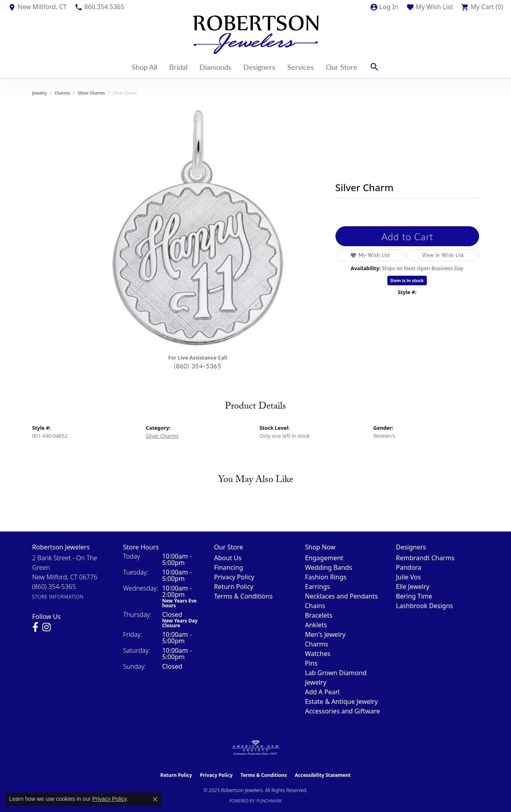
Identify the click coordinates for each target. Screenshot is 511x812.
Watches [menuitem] (318, 654)
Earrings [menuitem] (318, 587)
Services (301, 67)
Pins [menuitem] (311, 663)
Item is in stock (407, 280)
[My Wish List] (430, 7)
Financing (229, 567)
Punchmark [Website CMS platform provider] (269, 801)
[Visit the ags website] (255, 748)
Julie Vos (408, 577)
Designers (259, 67)
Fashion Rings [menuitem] (326, 577)
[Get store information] (58, 597)
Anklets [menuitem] (316, 625)
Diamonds (215, 67)
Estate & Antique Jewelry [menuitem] (342, 701)
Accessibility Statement (323, 775)
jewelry (40, 93)
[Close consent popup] (155, 799)
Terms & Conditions (244, 596)
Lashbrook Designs (425, 606)
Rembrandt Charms (425, 558)
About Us (228, 558)
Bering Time (414, 596)
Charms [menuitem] (317, 644)
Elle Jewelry (413, 587)
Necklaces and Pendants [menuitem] (342, 596)
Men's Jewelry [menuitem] (326, 634)
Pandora (409, 567)
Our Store (342, 67)
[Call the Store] (54, 587)
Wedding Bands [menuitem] (329, 567)
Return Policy (234, 587)
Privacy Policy (234, 577)
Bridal (178, 67)
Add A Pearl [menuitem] (323, 692)
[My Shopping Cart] (482, 7)
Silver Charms (91, 93)
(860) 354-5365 (198, 366)
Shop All (144, 67)
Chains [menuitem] (315, 606)
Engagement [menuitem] (324, 558)
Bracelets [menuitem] (319, 615)
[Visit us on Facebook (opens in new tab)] (35, 627)
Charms (62, 93)
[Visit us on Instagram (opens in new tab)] (46, 627)
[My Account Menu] (384, 7)
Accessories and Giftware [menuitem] (343, 711)
